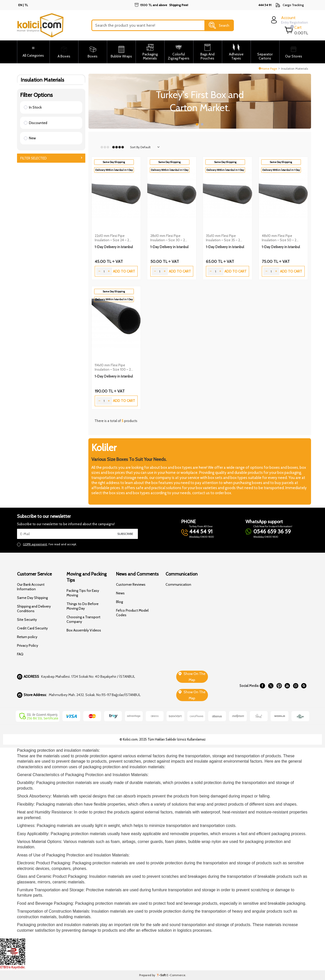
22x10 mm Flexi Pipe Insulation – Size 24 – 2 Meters (112, 238)
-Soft (162, 975)
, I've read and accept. (47, 544)
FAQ (20, 654)
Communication (178, 584)
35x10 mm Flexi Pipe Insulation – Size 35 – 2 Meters (223, 238)
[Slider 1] (200, 101)
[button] (197, 124)
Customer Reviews (131, 584)
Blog (119, 602)
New (30, 138)
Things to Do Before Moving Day (83, 606)
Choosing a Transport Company (83, 619)
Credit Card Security (32, 628)
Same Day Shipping (32, 598)
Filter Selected (51, 158)
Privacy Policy (28, 645)
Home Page (268, 69)
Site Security (27, 620)
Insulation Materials (42, 80)
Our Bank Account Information (31, 587)
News (120, 593)
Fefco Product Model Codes (132, 613)
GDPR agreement (35, 544)
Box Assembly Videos (84, 630)
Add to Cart (124, 271)
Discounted (36, 123)
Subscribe (125, 534)
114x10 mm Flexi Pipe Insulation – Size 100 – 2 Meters (113, 367)
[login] (289, 20)
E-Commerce (176, 975)
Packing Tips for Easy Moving (83, 593)
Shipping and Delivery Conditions (34, 609)
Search (219, 25)
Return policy (27, 637)
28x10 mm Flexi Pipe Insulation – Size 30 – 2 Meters (168, 238)
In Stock (33, 107)
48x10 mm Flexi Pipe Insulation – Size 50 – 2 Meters (279, 238)
